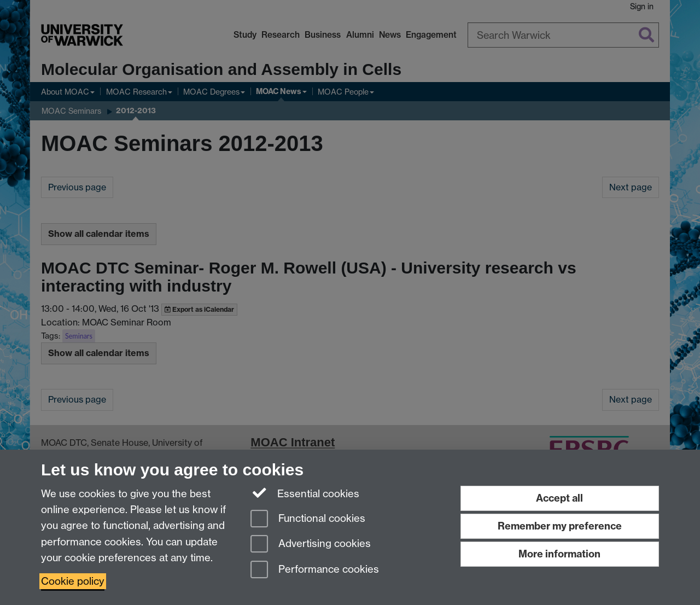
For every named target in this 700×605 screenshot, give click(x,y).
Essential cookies (305, 493)
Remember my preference (560, 526)
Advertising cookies (311, 545)
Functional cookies (308, 519)
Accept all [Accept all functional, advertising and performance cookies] (559, 498)
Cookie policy (73, 581)
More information (559, 554)
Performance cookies (315, 570)
